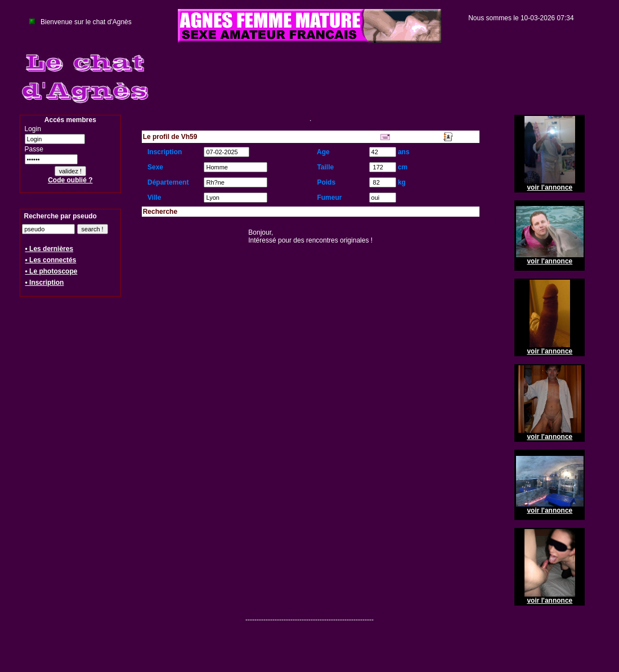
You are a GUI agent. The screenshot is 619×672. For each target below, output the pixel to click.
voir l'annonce (550, 187)
